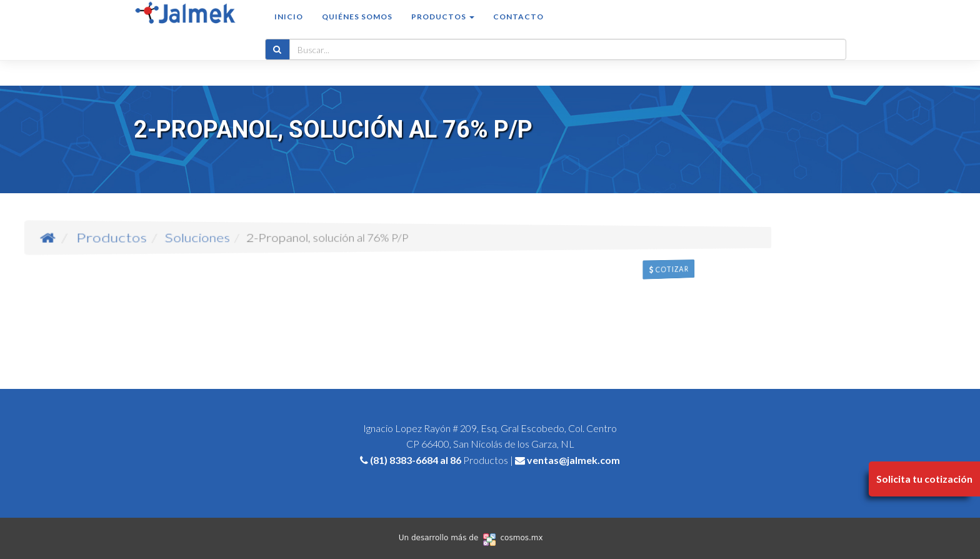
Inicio (289, 29)
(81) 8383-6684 (404, 460)
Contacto (518, 29)
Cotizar (729, 279)
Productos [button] (443, 29)
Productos (242, 237)
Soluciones (282, 237)
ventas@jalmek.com (573, 460)
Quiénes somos (357, 29)
